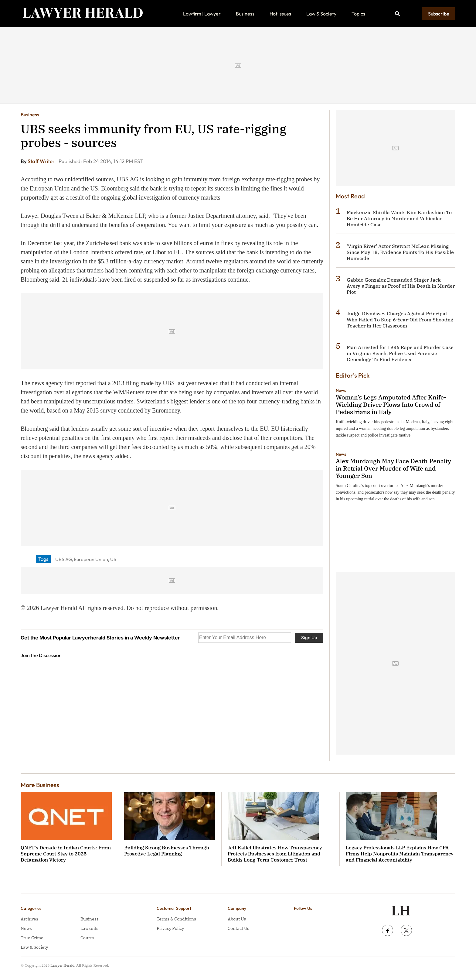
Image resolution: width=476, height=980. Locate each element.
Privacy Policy (170, 928)
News (341, 390)
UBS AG (63, 559)
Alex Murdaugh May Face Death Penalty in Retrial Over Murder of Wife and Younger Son (393, 468)
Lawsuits (89, 928)
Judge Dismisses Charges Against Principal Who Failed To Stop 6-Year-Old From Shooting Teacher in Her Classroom (400, 320)
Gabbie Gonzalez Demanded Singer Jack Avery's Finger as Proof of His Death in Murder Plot (401, 286)
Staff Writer (42, 161)
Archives (29, 919)
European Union (91, 559)
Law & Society (321, 14)
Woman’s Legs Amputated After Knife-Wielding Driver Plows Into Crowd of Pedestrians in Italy (391, 404)
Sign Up (309, 637)
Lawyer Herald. (63, 965)
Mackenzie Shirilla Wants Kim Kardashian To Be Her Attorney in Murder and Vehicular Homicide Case (399, 218)
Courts (87, 938)
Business (245, 14)
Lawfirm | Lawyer (202, 14)
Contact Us (238, 928)
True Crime (32, 938)
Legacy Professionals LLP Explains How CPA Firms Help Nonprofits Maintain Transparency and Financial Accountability (400, 854)
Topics (358, 14)
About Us (237, 919)
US (113, 559)
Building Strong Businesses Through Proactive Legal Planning (167, 851)
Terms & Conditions (176, 919)
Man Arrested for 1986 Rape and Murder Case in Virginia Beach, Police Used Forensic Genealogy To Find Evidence (400, 353)
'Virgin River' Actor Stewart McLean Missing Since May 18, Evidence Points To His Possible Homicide (400, 252)
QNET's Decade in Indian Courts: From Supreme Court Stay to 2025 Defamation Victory (66, 854)
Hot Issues (280, 14)
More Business (40, 785)
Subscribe (439, 14)
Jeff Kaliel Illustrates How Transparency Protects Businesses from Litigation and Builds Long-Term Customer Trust (275, 854)
